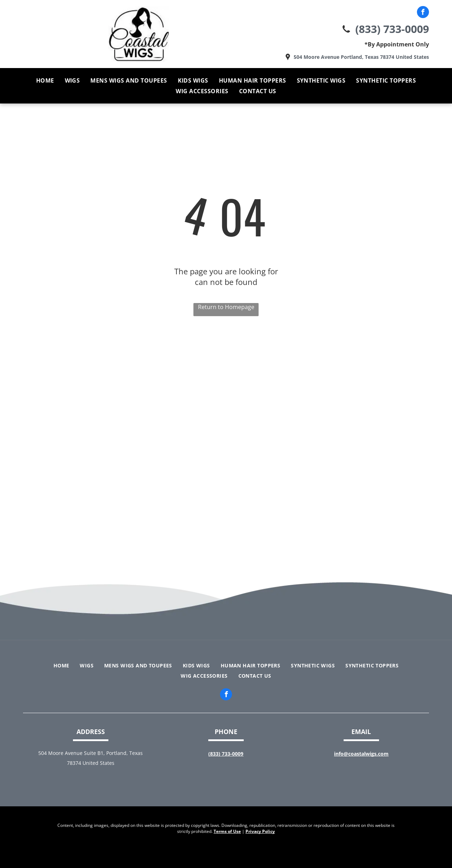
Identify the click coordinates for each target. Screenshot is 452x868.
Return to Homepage (226, 307)
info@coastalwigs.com (361, 754)
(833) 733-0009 (392, 29)
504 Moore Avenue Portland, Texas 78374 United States (361, 57)
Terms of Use (227, 831)
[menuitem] (45, 80)
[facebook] (423, 13)
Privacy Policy (260, 831)
